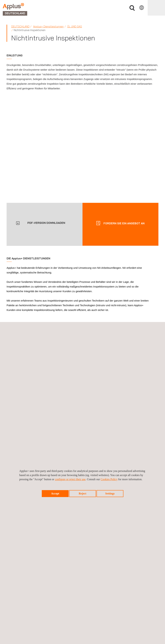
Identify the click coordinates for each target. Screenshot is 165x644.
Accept (55, 493)
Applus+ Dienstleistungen (48, 26)
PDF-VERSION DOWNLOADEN (46, 223)
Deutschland (20, 26)
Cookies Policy (109, 479)
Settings (110, 493)
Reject (82, 493)
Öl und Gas (75, 26)
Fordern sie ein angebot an (124, 223)
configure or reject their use (70, 479)
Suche (132, 8)
